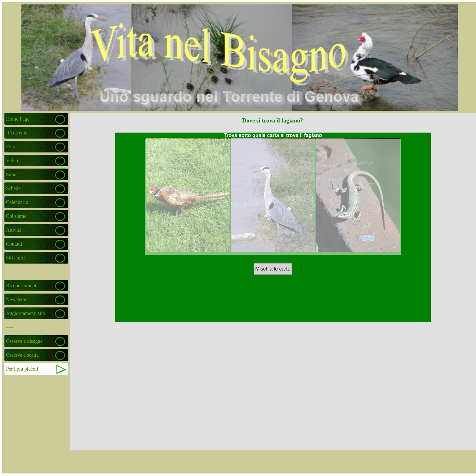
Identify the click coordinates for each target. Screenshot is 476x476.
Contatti (14, 244)
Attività (14, 230)
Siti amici (16, 258)
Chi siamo (16, 216)
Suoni (12, 174)
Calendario (17, 202)
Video (12, 161)
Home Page (18, 119)
